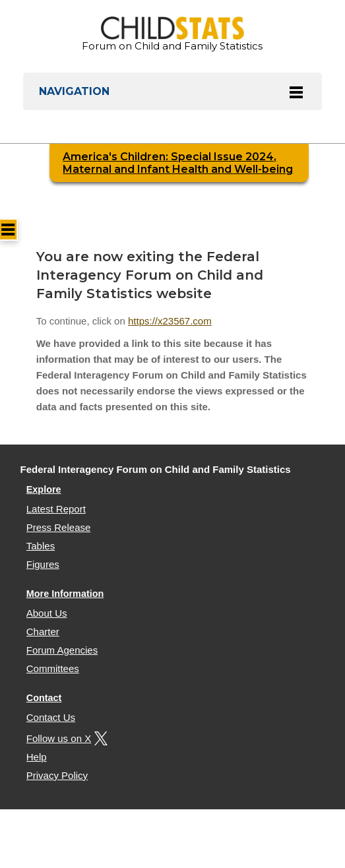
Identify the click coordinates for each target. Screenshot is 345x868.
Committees (53, 668)
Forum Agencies (62, 650)
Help (37, 757)
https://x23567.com (170, 321)
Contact (44, 698)
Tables (41, 546)
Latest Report (56, 509)
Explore (44, 489)
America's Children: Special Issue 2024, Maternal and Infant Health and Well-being (178, 163)
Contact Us (51, 717)
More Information (65, 594)
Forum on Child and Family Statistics (172, 34)
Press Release (59, 527)
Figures (43, 564)
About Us (47, 613)
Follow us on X (65, 738)
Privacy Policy (57, 775)
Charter (43, 632)
